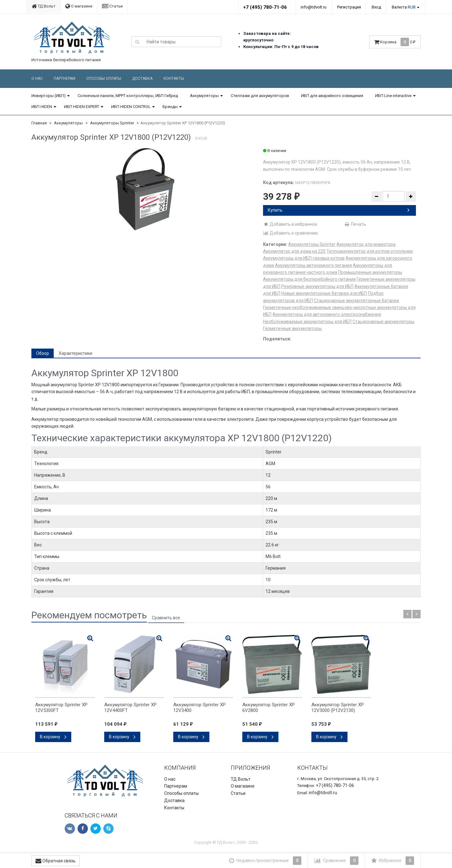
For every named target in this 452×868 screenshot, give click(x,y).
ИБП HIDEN (42, 107)
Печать (355, 224)
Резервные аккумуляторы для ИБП (317, 286)
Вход (376, 7)
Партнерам (65, 79)
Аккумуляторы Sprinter (112, 123)
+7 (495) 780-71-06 (265, 7)
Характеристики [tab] (75, 353)
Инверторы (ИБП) (48, 96)
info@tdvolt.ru (314, 7)
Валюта (404, 7)
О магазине (79, 6)
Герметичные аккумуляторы (292, 328)
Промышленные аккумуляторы (370, 272)
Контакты (174, 79)
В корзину (53, 737)
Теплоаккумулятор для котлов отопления (370, 251)
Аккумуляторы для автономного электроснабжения (327, 314)
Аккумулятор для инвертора (366, 244)
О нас (37, 79)
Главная (39, 123)
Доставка (142, 79)
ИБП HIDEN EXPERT (82, 107)
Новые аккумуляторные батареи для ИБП (324, 293)
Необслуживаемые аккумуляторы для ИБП (307, 322)
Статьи (112, 6)
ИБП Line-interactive (393, 96)
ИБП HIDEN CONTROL (131, 107)
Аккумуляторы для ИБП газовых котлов (304, 258)
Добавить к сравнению (291, 233)
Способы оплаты (104, 79)
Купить (339, 210)
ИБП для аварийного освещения (332, 96)
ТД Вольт (44, 6)
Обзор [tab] (43, 353)
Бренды (170, 107)
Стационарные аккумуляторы (383, 322)
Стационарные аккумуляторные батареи (356, 301)
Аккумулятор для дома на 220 (294, 251)
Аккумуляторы (204, 96)
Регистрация (349, 7)
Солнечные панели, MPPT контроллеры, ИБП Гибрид (128, 96)
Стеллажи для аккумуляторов (260, 96)
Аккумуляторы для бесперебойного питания (309, 279)
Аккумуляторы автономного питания (313, 265)
